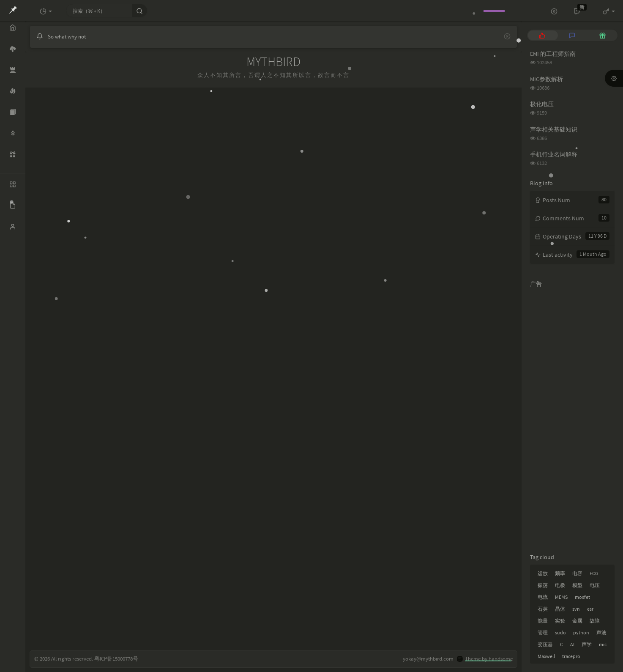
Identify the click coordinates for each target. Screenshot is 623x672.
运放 (543, 573)
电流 (543, 597)
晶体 (560, 609)
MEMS (561, 597)
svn (576, 609)
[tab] (542, 35)
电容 (577, 573)
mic (603, 644)
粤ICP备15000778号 (116, 659)
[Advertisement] (572, 419)
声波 (601, 632)
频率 (560, 573)
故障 (595, 621)
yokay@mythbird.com (428, 659)
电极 (560, 585)
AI (572, 644)
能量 (543, 621)
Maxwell (546, 656)
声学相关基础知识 (554, 129)
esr (590, 609)
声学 (587, 644)
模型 (577, 585)
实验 (560, 621)
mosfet (582, 597)
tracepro (571, 656)
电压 (595, 585)
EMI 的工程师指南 (553, 54)
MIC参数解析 (546, 79)
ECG (594, 573)
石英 (543, 609)
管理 (543, 632)
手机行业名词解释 (554, 154)
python (581, 632)
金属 (577, 621)
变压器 (545, 644)
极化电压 (542, 104)
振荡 (543, 585)
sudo (560, 632)
